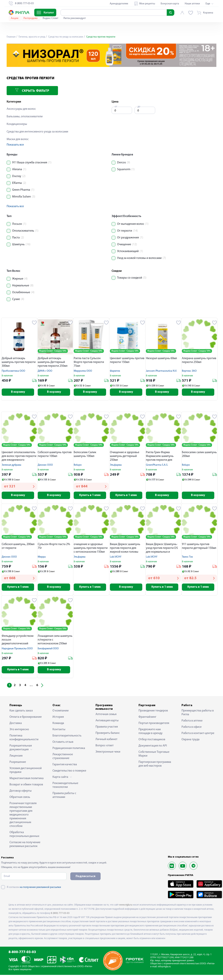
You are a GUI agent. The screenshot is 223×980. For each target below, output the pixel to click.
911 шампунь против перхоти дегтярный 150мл (199, 547)
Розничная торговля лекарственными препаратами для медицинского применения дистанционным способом (23, 816)
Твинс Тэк (187, 557)
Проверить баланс (108, 735)
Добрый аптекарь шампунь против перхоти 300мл (19, 362)
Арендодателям (119, 4)
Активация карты (107, 722)
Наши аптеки (192, 4)
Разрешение (18, 763)
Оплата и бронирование (26, 718)
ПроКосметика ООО (13, 371)
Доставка (16, 725)
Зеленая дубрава (11, 465)
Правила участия (107, 728)
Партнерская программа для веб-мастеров (155, 765)
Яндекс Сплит (51, 18)
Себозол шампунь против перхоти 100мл (55, 455)
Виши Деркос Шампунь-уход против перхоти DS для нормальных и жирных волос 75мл (162, 549)
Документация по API (153, 747)
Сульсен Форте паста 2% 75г (54, 547)
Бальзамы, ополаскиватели (25, 117)
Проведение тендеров (153, 712)
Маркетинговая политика (27, 780)
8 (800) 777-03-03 (60, 915)
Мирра (42, 557)
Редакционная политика (69, 750)
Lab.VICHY (116, 557)
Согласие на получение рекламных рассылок (25, 846)
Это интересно (19, 731)
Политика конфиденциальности (24, 739)
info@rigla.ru (164, 968)
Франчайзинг (147, 718)
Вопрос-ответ (105, 747)
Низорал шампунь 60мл (161, 358)
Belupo (78, 465)
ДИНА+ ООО (45, 371)
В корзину (19, 392)
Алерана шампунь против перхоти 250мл (199, 360)
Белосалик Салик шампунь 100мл (85, 455)
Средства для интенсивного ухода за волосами (37, 132)
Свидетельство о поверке (69, 772)
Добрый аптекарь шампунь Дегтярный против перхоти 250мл (53, 362)
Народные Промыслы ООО (17, 650)
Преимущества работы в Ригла (198, 714)
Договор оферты (21, 792)
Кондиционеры (17, 124)
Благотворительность (67, 737)
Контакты (59, 731)
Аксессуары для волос (21, 109)
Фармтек (115, 371)
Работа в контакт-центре (198, 735)
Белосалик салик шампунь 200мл (199, 455)
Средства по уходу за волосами (67, 37)
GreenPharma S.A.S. (157, 465)
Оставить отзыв (63, 743)
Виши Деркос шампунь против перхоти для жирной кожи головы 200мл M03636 (125, 549)
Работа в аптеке (192, 722)
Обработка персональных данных (24, 836)
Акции (15, 18)
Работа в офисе (192, 728)
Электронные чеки (108, 753)
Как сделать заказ (21, 712)
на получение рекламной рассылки (40, 889)
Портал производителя (154, 725)
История (58, 718)
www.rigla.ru (126, 906)
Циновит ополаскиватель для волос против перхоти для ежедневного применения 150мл (19, 457)
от (116, 107)
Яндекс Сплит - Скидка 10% (53, 351)
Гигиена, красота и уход (32, 37)
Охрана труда (191, 741)
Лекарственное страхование (63, 758)
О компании (61, 712)
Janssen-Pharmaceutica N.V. (161, 371)
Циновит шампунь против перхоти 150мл (127, 360)
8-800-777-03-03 (22, 954)
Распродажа (31, 18)
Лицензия (16, 757)
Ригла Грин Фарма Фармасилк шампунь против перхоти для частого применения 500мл (160, 457)
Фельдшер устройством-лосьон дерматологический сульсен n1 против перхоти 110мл (18, 641)
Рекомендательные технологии (65, 787)
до (139, 107)
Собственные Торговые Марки (154, 755)
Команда (58, 725)
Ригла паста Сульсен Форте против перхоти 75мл (89, 362)
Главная (11, 37)
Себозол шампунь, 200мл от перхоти (18, 547)
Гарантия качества (65, 766)
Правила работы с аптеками (64, 797)
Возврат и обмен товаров (26, 786)
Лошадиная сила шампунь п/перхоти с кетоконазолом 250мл (55, 641)
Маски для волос (18, 139)
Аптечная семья (106, 716)
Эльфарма (116, 465)
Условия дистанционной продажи (26, 772)
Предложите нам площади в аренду (151, 733)
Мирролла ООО (83, 371)
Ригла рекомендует (75, 18)
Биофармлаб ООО (48, 650)
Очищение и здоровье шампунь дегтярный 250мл (125, 457)
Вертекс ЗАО (189, 371)
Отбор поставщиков (152, 741)
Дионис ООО (45, 465)
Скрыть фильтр (32, 90)
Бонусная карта (170, 4)
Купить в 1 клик (91, 496)
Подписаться (85, 878)
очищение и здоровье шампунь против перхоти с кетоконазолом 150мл (91, 549)
